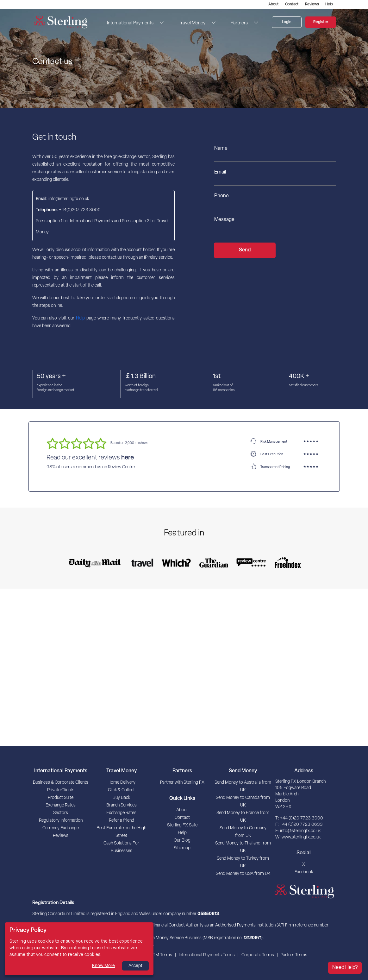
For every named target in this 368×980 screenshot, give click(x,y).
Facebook (304, 872)
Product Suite (61, 798)
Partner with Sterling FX (182, 783)
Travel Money (192, 23)
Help (329, 4)
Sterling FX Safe (182, 825)
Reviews (312, 4)
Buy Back (121, 798)
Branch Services (122, 805)
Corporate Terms (258, 955)
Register (321, 22)
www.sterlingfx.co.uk (301, 837)
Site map (182, 848)
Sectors (61, 813)
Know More (103, 966)
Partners (239, 23)
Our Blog (182, 841)
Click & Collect (121, 790)
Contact (292, 4)
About (274, 4)
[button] (160, 23)
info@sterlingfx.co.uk (300, 831)
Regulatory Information (61, 821)
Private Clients (61, 790)
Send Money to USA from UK (243, 874)
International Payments (130, 23)
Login (287, 22)
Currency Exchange (61, 828)
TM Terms (162, 955)
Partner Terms (294, 955)
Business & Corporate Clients (61, 783)
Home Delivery (122, 783)
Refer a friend (122, 821)
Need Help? (345, 968)
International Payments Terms (207, 955)
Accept (135, 966)
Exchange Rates (61, 805)
